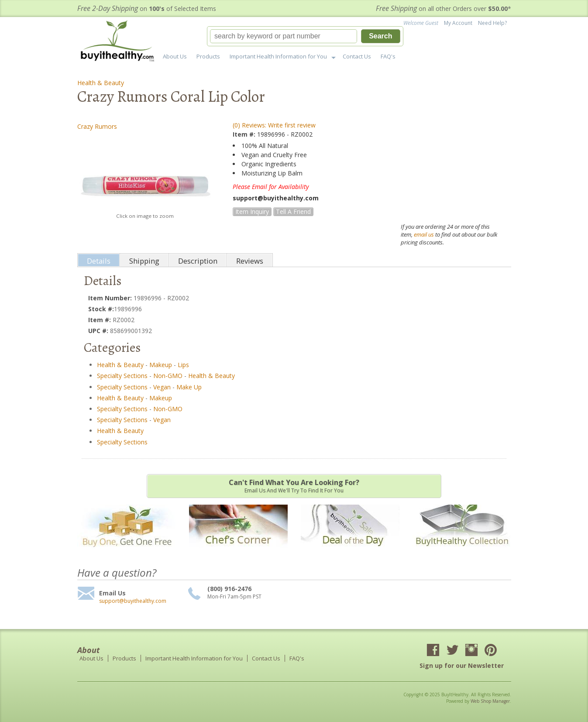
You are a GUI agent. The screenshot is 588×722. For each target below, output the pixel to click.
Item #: (245, 134)
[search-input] (284, 36)
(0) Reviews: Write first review (274, 125)
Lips (183, 365)
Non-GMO (168, 376)
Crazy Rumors (97, 126)
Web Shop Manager (490, 701)
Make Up (189, 387)
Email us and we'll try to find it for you (294, 486)
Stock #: (101, 309)
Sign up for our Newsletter (462, 665)
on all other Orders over (444, 9)
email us (424, 234)
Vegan (162, 387)
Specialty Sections (122, 376)
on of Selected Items (147, 9)
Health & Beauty (101, 83)
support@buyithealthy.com (133, 601)
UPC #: (99, 331)
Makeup (161, 365)
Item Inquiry (252, 211)
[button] (305, 36)
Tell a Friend (293, 211)
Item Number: (111, 298)
